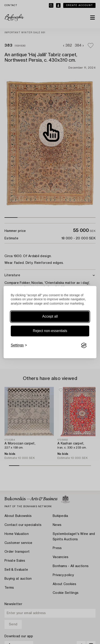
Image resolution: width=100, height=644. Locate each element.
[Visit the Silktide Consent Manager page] (84, 346)
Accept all (50, 317)
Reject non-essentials (50, 331)
